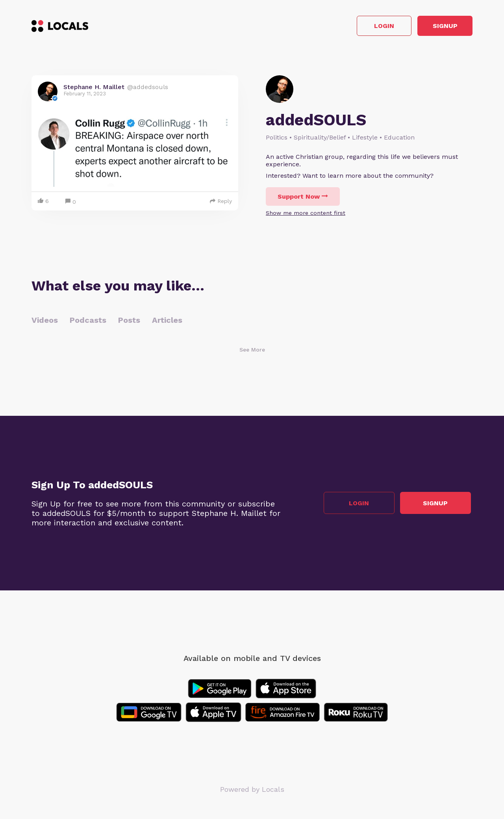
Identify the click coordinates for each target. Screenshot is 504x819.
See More (252, 352)
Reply (221, 203)
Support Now (303, 198)
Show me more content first (306, 215)
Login (360, 27)
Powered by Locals (252, 791)
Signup (437, 27)
